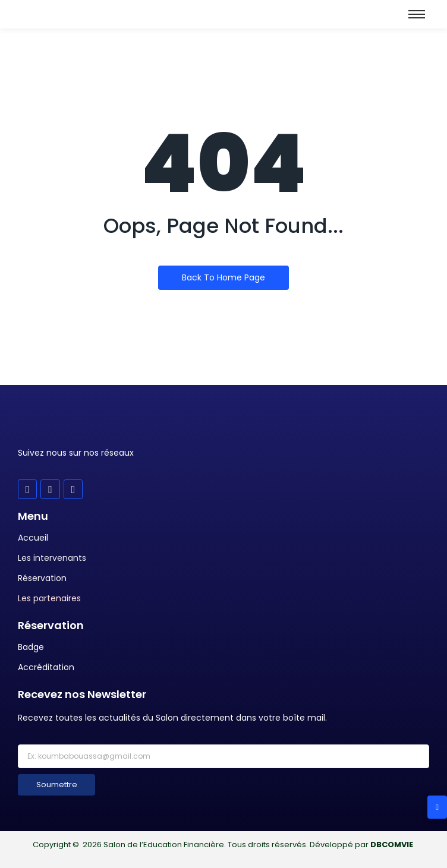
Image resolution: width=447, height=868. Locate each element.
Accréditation (46, 667)
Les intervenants (52, 558)
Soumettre (57, 785)
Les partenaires (49, 598)
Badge (31, 647)
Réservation (42, 578)
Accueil (33, 538)
